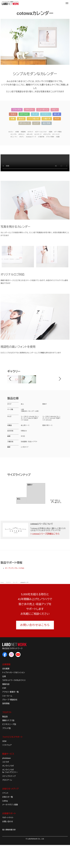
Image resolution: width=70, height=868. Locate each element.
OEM (4, 764)
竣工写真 (47, 123)
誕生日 (21, 119)
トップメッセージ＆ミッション (14, 696)
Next (59, 391)
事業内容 (6, 707)
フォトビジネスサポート (12, 760)
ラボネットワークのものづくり (14, 703)
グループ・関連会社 (10, 723)
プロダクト (7, 736)
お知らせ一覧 (8, 820)
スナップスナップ (9, 799)
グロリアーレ (7, 803)
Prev (11, 391)
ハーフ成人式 (34, 119)
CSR (4, 711)
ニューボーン (43, 110)
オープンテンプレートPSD (15, 591)
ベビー (55, 110)
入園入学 (47, 119)
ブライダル (17, 110)
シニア (36, 123)
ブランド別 (6, 751)
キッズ (35, 114)
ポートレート (25, 123)
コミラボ (6, 785)
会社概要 (6, 692)
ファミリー (46, 114)
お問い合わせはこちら (35, 648)
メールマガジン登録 (10, 828)
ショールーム (7, 719)
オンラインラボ (8, 789)
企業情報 (6, 688)
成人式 (57, 114)
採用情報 (6, 727)
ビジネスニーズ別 (9, 747)
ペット (57, 119)
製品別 (5, 740)
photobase (6, 781)
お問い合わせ (8, 845)
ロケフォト (24, 114)
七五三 (13, 114)
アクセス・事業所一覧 (10, 715)
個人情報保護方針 (9, 853)
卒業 (13, 119)
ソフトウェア (7, 768)
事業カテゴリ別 (8, 744)
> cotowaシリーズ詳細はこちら (45, 557)
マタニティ (29, 110)
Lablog (5, 824)
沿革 (4, 699)
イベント (5, 816)
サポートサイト (8, 841)
